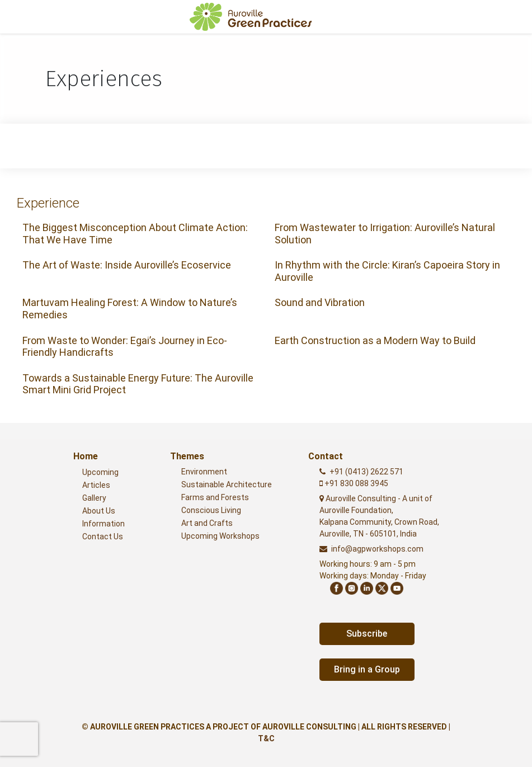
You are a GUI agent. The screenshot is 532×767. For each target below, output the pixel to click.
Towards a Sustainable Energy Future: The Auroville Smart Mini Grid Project (138, 384)
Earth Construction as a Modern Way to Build (375, 340)
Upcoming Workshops (220, 536)
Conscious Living (211, 510)
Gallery (94, 498)
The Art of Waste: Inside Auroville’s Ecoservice (127, 265)
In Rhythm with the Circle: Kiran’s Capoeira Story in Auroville (387, 271)
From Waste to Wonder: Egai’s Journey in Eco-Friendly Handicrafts (125, 347)
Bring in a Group (367, 669)
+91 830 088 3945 (356, 483)
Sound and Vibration (320, 302)
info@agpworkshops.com (377, 549)
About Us (99, 511)
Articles (96, 485)
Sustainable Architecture (227, 484)
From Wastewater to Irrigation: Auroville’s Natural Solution (385, 234)
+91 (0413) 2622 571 (366, 472)
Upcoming (100, 472)
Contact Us (103, 537)
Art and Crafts (207, 523)
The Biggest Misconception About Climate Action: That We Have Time (135, 234)
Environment (204, 472)
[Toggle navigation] (507, 17)
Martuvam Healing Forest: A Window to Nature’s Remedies (130, 309)
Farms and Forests (215, 497)
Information (103, 524)
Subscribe (367, 634)
